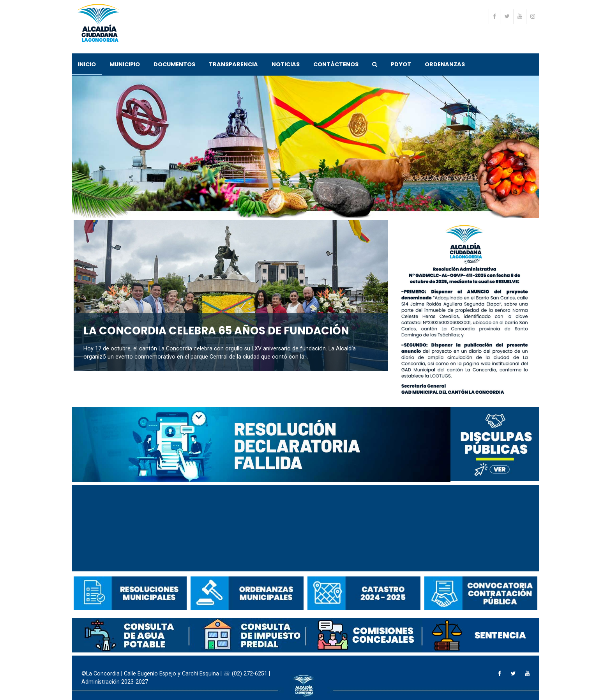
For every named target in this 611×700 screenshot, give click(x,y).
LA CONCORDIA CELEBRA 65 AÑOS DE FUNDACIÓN (216, 331)
